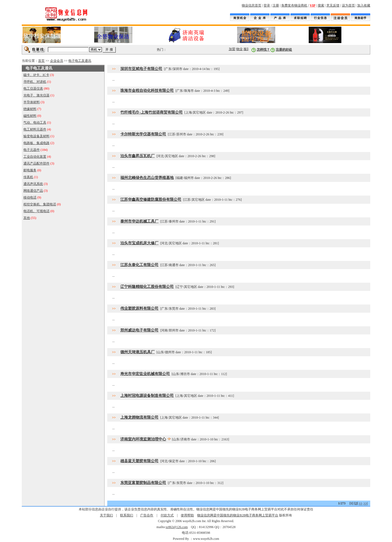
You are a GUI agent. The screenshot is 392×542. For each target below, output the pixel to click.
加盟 (233, 49)
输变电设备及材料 (36, 136)
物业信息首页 (252, 5)
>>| (366, 503)
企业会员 (57, 61)
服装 (248, 49)
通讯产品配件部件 (36, 163)
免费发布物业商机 (294, 5)
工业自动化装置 (35, 157)
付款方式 (167, 515)
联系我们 (127, 515)
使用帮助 (187, 515)
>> (361, 503)
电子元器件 (32, 150)
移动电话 (30, 197)
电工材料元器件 (35, 129)
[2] (356, 503)
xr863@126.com (177, 527)
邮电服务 (30, 170)
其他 (27, 218)
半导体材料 (32, 102)
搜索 (321, 5)
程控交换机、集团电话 (40, 204)
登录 (267, 5)
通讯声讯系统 (33, 184)
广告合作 (147, 515)
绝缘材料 (30, 109)
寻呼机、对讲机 (35, 82)
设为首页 (348, 5)
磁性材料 (30, 116)
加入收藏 (364, 5)
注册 (276, 5)
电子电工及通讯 (80, 61)
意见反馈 (333, 5)
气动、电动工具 (35, 123)
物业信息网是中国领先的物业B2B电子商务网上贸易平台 (238, 515)
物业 (241, 49)
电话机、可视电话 (36, 211)
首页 (41, 61)
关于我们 (106, 515)
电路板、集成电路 (36, 143)
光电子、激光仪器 (36, 95)
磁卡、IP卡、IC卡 (36, 75)
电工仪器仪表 (33, 89)
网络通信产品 (33, 191)
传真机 (28, 177)
